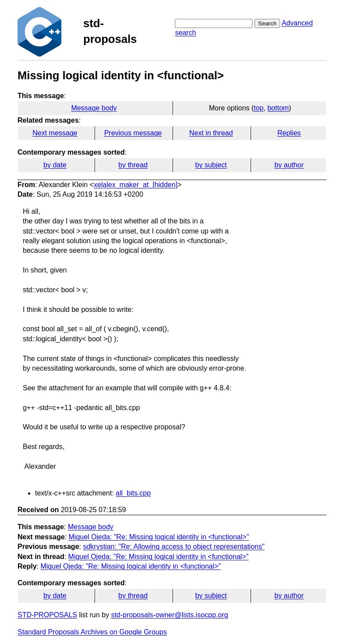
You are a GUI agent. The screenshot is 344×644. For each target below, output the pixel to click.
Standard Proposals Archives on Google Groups (92, 632)
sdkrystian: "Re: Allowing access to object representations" (174, 547)
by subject (211, 165)
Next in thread (211, 133)
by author (289, 165)
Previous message (133, 133)
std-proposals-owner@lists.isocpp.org (169, 615)
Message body (94, 108)
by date (55, 165)
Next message (55, 133)
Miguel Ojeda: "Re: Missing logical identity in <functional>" (159, 537)
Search (267, 23)
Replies (289, 133)
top (259, 108)
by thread (133, 165)
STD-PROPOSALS (47, 615)
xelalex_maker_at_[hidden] (136, 185)
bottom (278, 108)
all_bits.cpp (133, 493)
